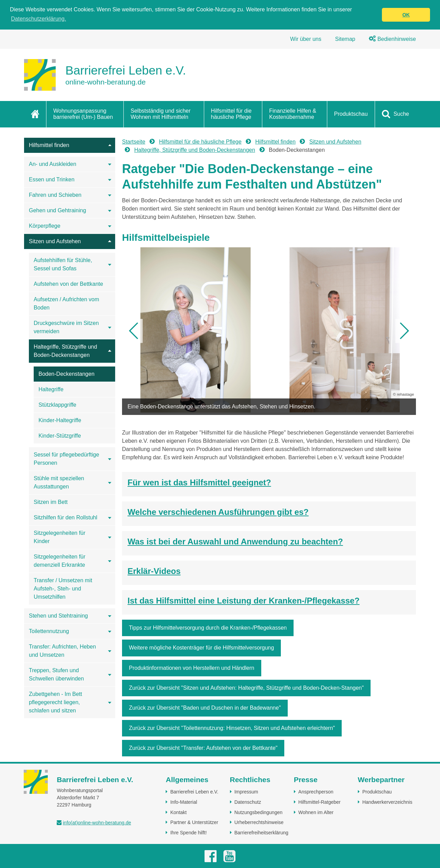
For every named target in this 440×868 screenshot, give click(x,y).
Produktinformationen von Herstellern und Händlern (192, 668)
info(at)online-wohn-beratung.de (97, 823)
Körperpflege (45, 226)
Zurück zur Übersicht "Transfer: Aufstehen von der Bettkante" (203, 748)
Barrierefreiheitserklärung (261, 833)
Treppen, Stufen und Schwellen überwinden (56, 674)
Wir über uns (306, 39)
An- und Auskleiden (53, 164)
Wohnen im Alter (316, 812)
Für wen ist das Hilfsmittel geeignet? (199, 482)
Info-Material (184, 802)
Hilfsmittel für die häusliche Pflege (231, 114)
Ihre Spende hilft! (188, 833)
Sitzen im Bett (51, 502)
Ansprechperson (316, 792)
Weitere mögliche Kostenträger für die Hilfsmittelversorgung (201, 648)
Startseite (134, 142)
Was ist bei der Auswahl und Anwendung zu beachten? (235, 542)
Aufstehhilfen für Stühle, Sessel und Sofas (63, 264)
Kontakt (178, 812)
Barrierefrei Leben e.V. (194, 792)
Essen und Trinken (52, 179)
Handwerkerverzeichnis (387, 802)
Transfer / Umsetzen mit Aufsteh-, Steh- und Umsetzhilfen (63, 589)
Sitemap (345, 39)
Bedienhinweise (392, 39)
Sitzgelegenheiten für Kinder (59, 537)
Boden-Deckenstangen (67, 374)
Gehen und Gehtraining (57, 210)
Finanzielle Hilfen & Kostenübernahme (293, 114)
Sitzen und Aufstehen (55, 241)
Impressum (246, 792)
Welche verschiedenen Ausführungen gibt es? (218, 512)
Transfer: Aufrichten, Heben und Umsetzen (62, 651)
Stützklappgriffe (57, 405)
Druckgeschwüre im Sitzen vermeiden (66, 327)
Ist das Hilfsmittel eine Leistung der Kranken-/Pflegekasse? (244, 601)
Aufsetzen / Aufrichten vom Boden (66, 303)
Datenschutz (248, 802)
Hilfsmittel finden (49, 145)
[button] (134, 331)
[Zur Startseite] (105, 75)
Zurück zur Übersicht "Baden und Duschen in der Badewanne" (205, 708)
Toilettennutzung (49, 631)
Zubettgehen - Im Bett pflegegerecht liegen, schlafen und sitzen (56, 702)
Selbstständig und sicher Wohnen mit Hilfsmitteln (161, 114)
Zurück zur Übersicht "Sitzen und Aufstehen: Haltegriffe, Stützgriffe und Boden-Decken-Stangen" (246, 688)
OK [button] (406, 15)
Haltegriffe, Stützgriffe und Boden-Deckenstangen (65, 351)
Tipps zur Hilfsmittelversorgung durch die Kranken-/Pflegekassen (208, 628)
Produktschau (351, 114)
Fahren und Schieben (55, 195)
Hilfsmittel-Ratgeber (320, 802)
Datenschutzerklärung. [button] (38, 19)
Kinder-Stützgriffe (60, 436)
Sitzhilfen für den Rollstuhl (65, 517)
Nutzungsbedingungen (258, 812)
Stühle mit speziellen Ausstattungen (59, 482)
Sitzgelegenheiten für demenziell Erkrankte (59, 561)
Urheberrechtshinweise (259, 822)
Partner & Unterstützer (194, 822)
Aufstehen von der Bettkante (68, 284)
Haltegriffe (51, 389)
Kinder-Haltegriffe (60, 420)
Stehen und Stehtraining (58, 616)
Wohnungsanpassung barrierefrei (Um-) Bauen (83, 114)
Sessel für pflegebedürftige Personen (66, 459)
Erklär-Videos (154, 571)
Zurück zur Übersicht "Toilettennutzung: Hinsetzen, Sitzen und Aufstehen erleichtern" (232, 728)
